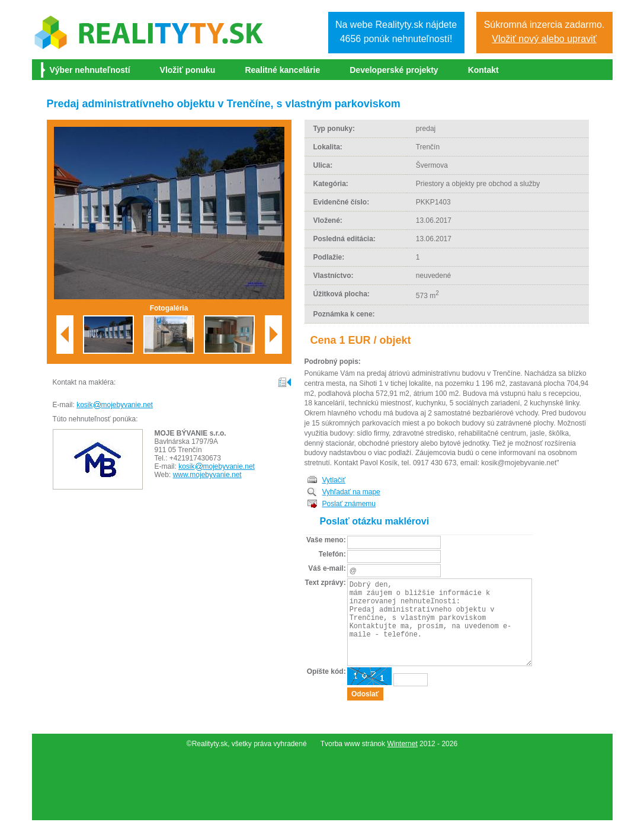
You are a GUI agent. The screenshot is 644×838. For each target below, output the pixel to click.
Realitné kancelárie (282, 70)
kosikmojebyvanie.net (115, 405)
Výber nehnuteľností (90, 70)
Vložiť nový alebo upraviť (544, 39)
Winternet (402, 762)
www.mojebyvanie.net (207, 475)
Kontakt (483, 70)
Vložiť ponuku (188, 70)
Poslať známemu (349, 504)
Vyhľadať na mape (351, 492)
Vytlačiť (334, 480)
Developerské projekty (394, 70)
